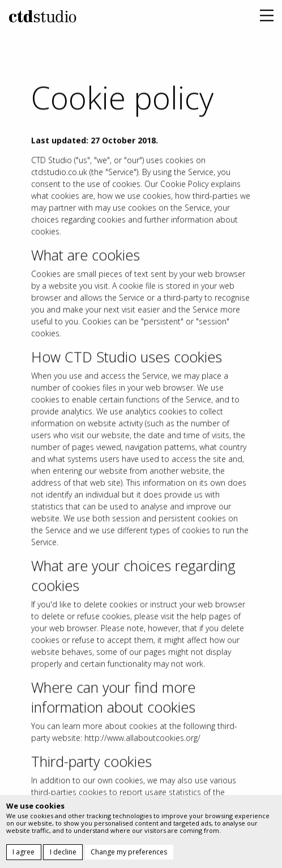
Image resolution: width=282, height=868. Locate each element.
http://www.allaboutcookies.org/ (142, 743)
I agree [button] (24, 852)
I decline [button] (63, 852)
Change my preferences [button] (129, 852)
